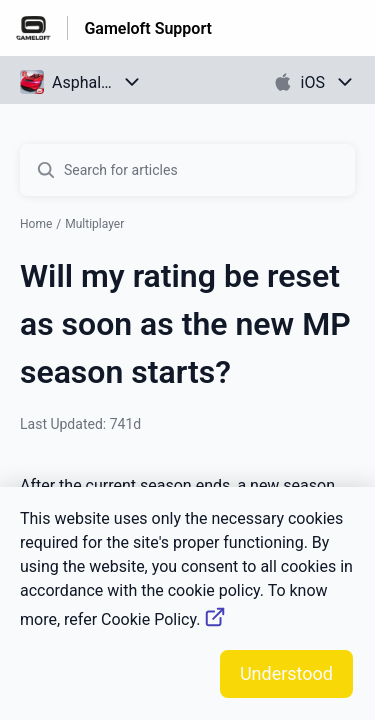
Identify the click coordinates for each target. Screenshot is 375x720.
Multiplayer (94, 224)
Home (36, 224)
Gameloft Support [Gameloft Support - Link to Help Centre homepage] (148, 28)
